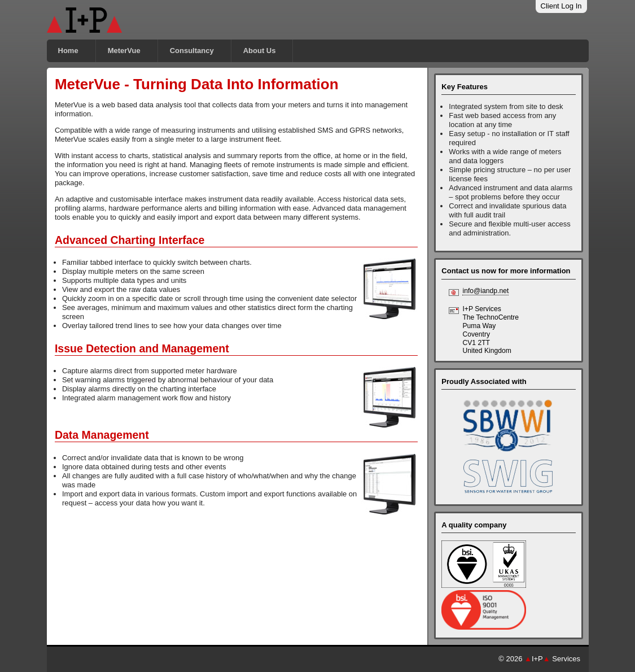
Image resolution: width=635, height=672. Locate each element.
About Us (260, 51)
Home (68, 51)
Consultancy (192, 51)
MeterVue (124, 51)
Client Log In (561, 6)
